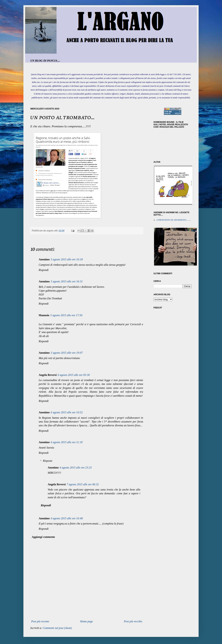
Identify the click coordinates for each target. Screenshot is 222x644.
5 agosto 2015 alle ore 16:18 (67, 259)
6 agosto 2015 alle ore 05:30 (74, 375)
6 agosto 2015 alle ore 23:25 (76, 468)
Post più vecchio (133, 621)
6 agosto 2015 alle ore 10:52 (67, 412)
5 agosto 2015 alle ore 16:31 (67, 281)
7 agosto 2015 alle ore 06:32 (83, 484)
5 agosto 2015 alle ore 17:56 (66, 315)
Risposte (48, 461)
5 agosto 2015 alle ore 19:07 (67, 353)
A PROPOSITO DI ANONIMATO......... (174, 220)
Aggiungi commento (43, 537)
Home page (86, 621)
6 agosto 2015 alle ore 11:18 (67, 442)
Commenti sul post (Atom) (57, 628)
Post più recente (40, 621)
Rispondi (44, 270)
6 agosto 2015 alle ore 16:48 (67, 518)
